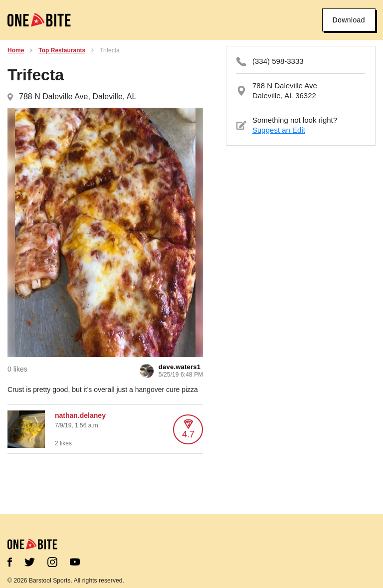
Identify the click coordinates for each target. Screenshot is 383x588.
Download (349, 20)
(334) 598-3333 (278, 61)
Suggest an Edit (279, 130)
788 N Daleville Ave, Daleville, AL (78, 97)
